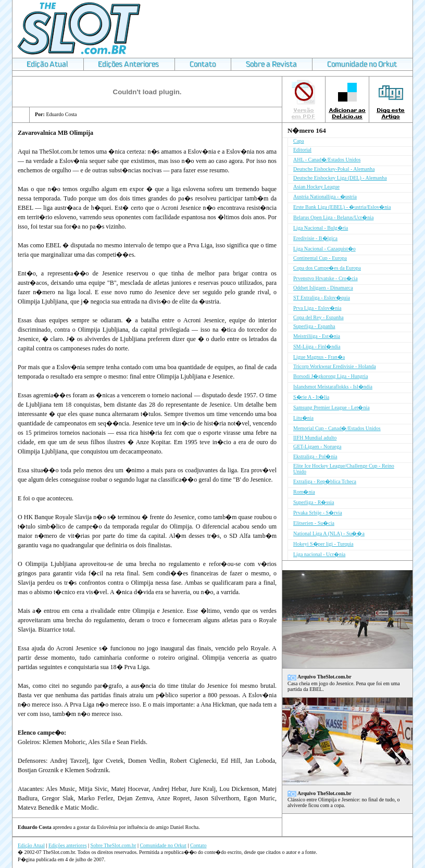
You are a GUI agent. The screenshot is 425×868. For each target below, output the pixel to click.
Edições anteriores (68, 845)
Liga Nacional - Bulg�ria (321, 228)
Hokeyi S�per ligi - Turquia (323, 544)
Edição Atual (31, 845)
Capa (299, 141)
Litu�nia (303, 418)
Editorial (302, 150)
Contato (198, 845)
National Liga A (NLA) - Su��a (329, 533)
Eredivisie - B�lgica (315, 238)
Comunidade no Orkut (163, 845)
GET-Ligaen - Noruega (317, 446)
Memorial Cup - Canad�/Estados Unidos (337, 428)
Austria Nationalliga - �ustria (325, 197)
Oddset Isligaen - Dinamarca (323, 288)
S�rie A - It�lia (311, 397)
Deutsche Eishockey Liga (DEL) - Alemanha (340, 178)
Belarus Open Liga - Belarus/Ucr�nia (333, 217)
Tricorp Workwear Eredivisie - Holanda (335, 366)
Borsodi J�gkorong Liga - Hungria (330, 376)
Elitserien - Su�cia (314, 523)
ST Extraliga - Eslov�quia (322, 298)
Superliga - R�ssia (314, 502)
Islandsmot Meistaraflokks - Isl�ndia (333, 387)
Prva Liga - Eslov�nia (317, 308)
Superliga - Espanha (314, 326)
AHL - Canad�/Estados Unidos (327, 160)
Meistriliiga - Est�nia (317, 336)
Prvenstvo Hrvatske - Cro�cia (326, 278)
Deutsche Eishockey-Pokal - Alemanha (334, 169)
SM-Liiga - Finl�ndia (317, 347)
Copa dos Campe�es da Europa (327, 268)
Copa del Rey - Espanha (318, 317)
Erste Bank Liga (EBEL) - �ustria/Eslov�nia (342, 207)
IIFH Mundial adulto (315, 438)
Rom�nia (304, 492)
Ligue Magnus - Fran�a (319, 357)
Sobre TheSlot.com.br (114, 845)
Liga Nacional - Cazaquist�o (324, 249)
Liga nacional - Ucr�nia (319, 554)
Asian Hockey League (316, 187)
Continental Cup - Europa (320, 258)
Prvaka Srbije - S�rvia (318, 513)
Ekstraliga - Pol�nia (315, 456)
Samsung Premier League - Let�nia (332, 407)
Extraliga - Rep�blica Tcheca (325, 481)
